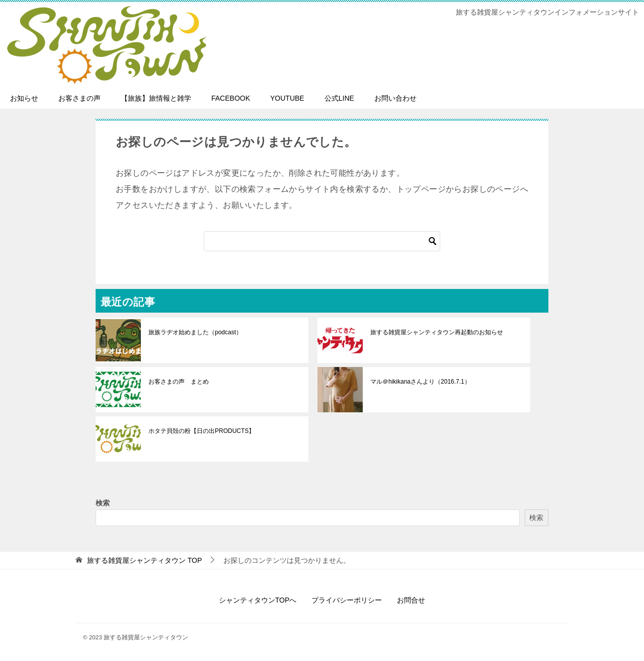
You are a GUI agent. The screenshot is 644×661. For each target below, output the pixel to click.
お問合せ (411, 600)
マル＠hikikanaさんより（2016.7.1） (420, 382)
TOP (144, 560)
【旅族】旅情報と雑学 (156, 98)
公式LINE (339, 98)
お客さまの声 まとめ (179, 382)
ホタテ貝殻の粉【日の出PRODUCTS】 (202, 431)
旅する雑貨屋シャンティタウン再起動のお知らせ (437, 332)
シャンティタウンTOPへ (258, 600)
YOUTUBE (287, 98)
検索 (103, 503)
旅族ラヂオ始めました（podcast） (195, 332)
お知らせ (24, 98)
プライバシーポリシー (347, 600)
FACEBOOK (231, 98)
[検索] (322, 241)
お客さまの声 (79, 98)
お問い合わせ (395, 98)
